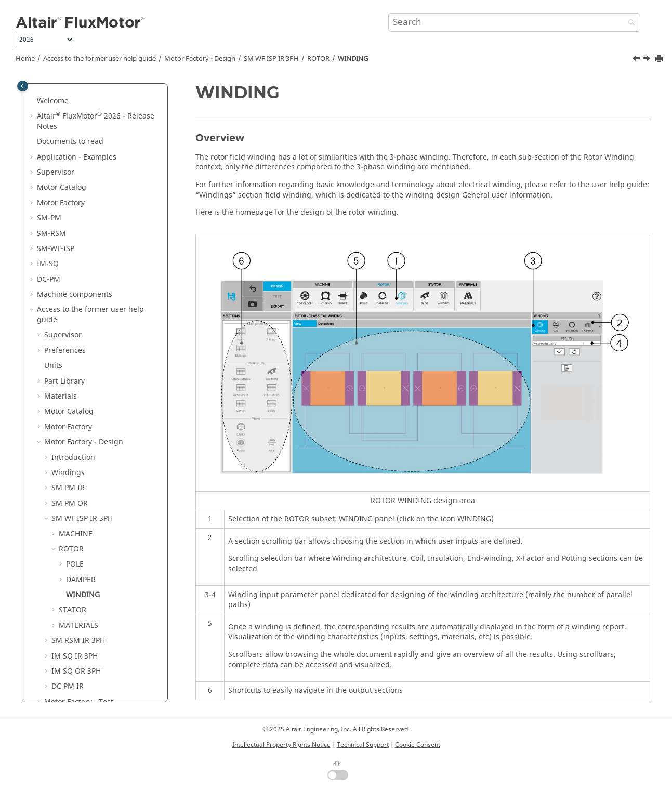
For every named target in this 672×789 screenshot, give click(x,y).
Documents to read (70, 92)
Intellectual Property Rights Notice (281, 745)
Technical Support (363, 745)
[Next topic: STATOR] (648, 60)
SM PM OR (70, 453)
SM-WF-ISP (56, 199)
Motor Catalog (62, 137)
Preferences (65, 301)
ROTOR (318, 59)
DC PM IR (68, 636)
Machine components (75, 245)
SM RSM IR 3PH (78, 591)
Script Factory (68, 683)
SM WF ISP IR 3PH (271, 59)
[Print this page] (660, 59)
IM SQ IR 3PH (75, 606)
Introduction (73, 408)
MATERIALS (78, 576)
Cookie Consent (418, 745)
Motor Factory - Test (79, 652)
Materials (61, 346)
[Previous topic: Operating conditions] (637, 60)
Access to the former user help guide (100, 59)
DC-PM (49, 229)
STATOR (73, 560)
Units (53, 316)
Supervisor (56, 122)
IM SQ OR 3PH (76, 621)
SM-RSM (51, 184)
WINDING (353, 59)
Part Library (64, 331)
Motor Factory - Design (200, 59)
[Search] (629, 23)
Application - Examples (77, 107)
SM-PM (49, 168)
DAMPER (81, 530)
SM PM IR (68, 438)
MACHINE (76, 484)
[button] (33, 92)
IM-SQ (48, 214)
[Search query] (514, 22)
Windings (68, 423)
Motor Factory (61, 153)
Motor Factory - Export (83, 667)
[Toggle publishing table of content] (23, 86)
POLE (75, 514)
